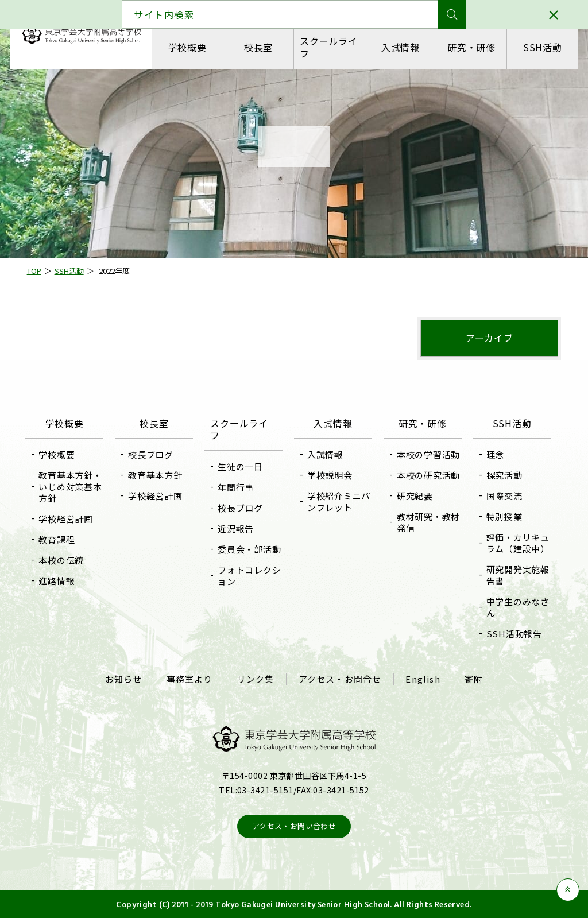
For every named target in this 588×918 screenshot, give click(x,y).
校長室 (258, 47)
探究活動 (502, 475)
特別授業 (502, 516)
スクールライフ (329, 47)
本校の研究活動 (427, 475)
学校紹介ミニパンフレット (335, 501)
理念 (493, 454)
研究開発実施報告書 (516, 575)
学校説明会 (330, 475)
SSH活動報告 (512, 634)
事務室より (190, 679)
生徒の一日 (241, 466)
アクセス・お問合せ (340, 679)
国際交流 (502, 496)
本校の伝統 (65, 560)
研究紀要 (414, 496)
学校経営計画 (69, 519)
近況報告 (237, 528)
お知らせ (125, 679)
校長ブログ (153, 454)
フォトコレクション (250, 576)
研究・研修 (471, 47)
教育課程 (60, 539)
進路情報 (60, 581)
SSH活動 (541, 47)
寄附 (472, 679)
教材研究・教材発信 (427, 522)
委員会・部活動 (250, 549)
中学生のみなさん (516, 607)
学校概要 (187, 47)
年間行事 (237, 487)
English (422, 679)
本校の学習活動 (427, 454)
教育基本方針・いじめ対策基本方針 (73, 487)
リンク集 (256, 679)
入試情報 (400, 47)
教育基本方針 (158, 475)
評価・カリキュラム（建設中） (516, 543)
